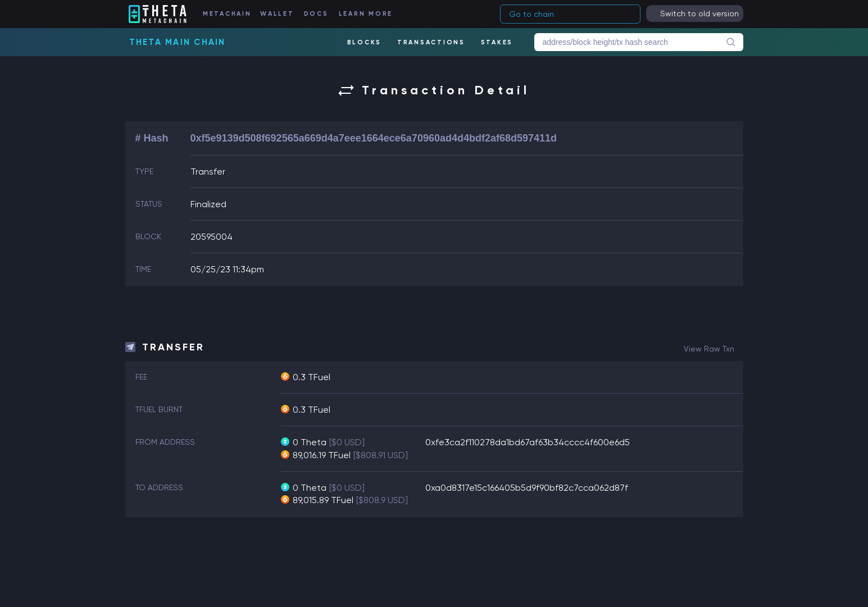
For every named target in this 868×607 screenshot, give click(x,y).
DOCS (316, 14)
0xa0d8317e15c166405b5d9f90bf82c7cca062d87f (527, 488)
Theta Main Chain (178, 42)
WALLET (277, 14)
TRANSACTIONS (431, 42)
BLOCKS (365, 42)
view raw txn (709, 349)
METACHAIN (227, 14)
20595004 (212, 237)
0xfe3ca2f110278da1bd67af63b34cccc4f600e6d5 (528, 442)
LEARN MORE (366, 14)
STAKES (497, 42)
